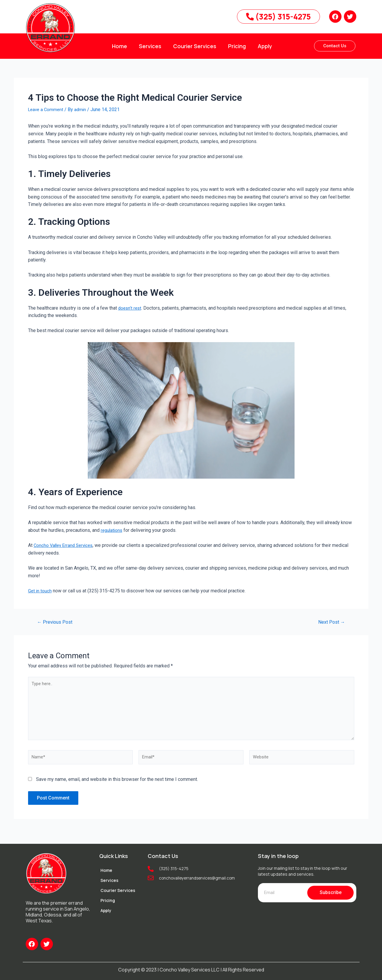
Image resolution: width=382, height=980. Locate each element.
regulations (112, 530)
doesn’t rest (130, 308)
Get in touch (40, 590)
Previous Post (56, 622)
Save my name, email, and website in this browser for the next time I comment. (117, 785)
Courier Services (195, 46)
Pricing (237, 46)
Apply (265, 46)
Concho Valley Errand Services (65, 545)
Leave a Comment (47, 109)
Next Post (330, 622)
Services (150, 46)
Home (120, 46)
